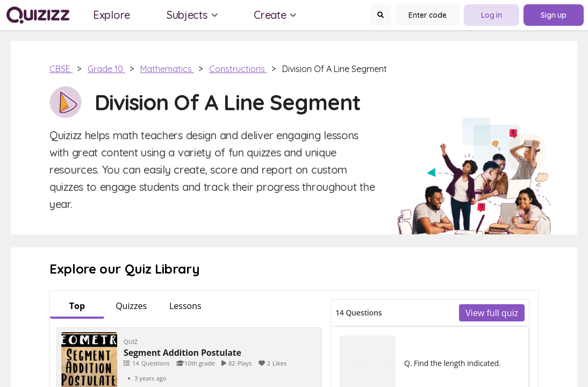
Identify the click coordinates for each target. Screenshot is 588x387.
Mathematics (167, 69)
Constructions (238, 69)
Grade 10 (106, 69)
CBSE (61, 69)
